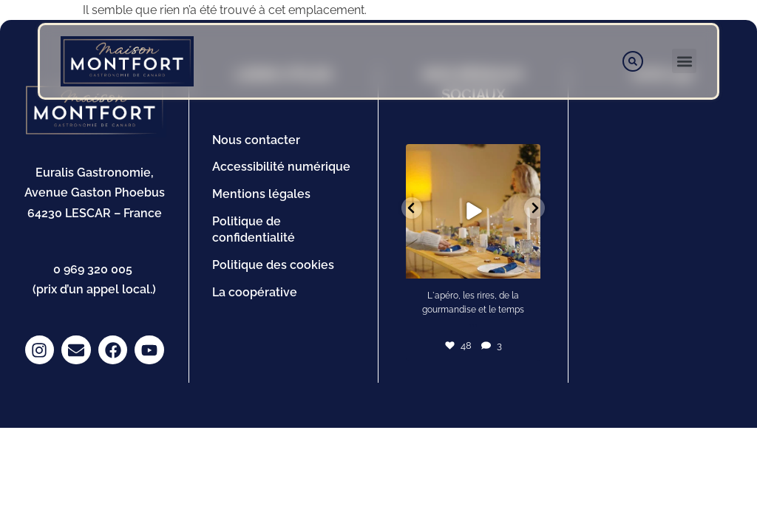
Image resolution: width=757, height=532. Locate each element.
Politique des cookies (273, 265)
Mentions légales (261, 194)
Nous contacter (256, 140)
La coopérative (255, 292)
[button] (684, 61)
